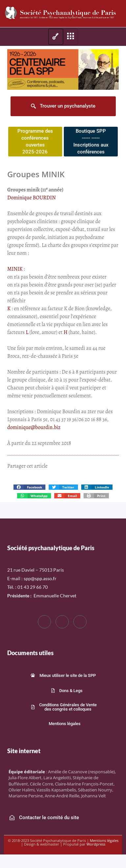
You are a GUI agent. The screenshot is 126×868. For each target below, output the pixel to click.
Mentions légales (104, 840)
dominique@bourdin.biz (34, 427)
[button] (29, 487)
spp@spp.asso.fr (40, 578)
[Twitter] (62, 622)
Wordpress (96, 844)
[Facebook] (44, 622)
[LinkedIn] (80, 622)
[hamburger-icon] (56, 37)
